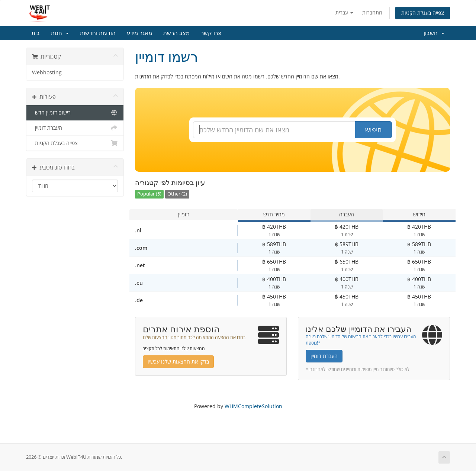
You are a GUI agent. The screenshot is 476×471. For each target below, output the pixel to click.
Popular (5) (149, 194)
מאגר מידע (139, 33)
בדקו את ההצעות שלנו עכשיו (178, 362)
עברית (344, 12)
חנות (60, 33)
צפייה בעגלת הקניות (423, 13)
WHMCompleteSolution (253, 406)
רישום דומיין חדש (75, 113)
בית (36, 33)
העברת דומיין (75, 128)
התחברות (372, 12)
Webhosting (47, 72)
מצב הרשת (176, 33)
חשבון (434, 33)
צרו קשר (211, 33)
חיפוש (373, 130)
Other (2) (177, 194)
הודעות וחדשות (98, 33)
